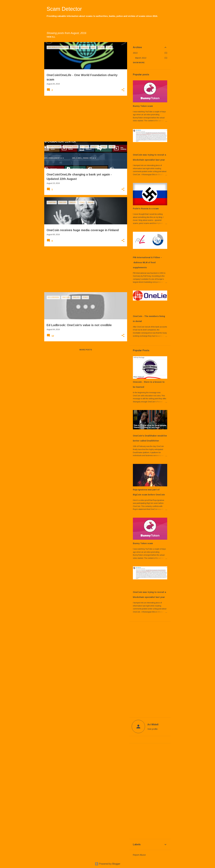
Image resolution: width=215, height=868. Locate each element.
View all (51, 37)
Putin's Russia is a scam (146, 209)
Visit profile (152, 729)
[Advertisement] (85, 119)
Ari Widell (153, 725)
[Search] (169, 9)
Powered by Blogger (108, 864)
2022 (135, 53)
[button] (123, 90)
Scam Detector (64, 9)
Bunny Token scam (143, 106)
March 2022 (141, 58)
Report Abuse (139, 855)
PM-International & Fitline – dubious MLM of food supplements (147, 262)
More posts (86, 350)
